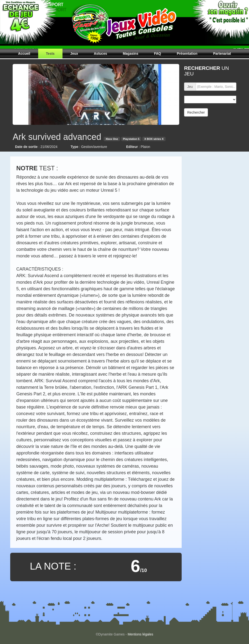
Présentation (187, 54)
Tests (50, 54)
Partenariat (222, 54)
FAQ (157, 54)
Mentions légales (140, 634)
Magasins (131, 54)
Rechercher (196, 112)
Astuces (100, 54)
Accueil (24, 54)
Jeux (74, 54)
